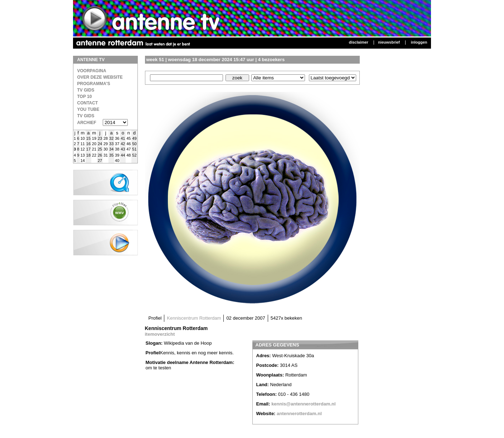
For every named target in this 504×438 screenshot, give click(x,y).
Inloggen (419, 42)
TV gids (86, 116)
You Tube (88, 109)
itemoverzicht (160, 334)
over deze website (100, 77)
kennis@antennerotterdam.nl (304, 404)
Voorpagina (92, 71)
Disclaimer (358, 42)
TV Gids (86, 90)
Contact (88, 103)
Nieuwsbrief (389, 42)
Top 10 (85, 97)
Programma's (94, 84)
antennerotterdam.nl (299, 414)
